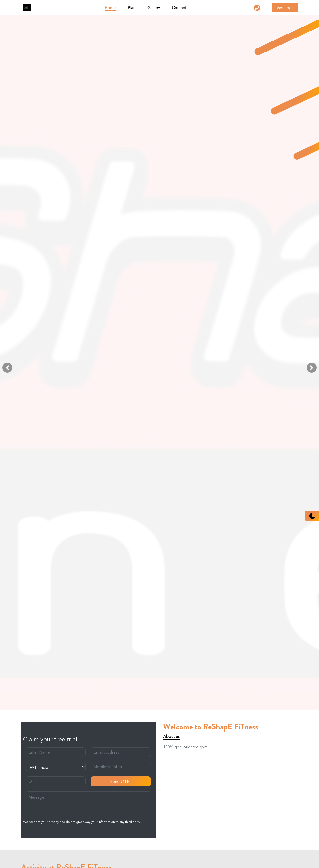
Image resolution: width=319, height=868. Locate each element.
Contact (179, 8)
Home (110, 8)
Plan (131, 8)
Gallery (154, 8)
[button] (7, 368)
